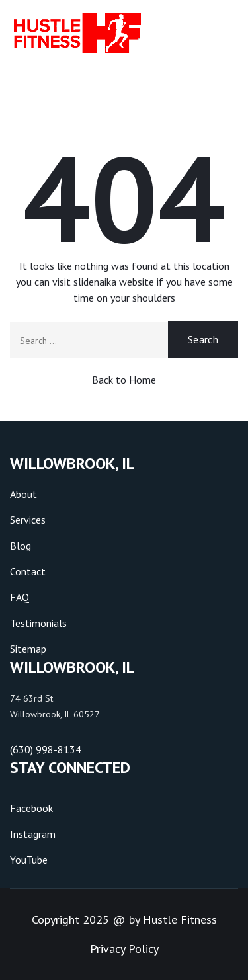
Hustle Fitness (180, 919)
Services (28, 520)
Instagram (33, 834)
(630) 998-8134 (46, 749)
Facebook (31, 808)
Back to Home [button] (124, 380)
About (23, 494)
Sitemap (28, 649)
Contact (28, 571)
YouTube (29, 860)
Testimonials (38, 623)
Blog (21, 546)
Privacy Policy (124, 949)
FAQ (20, 597)
